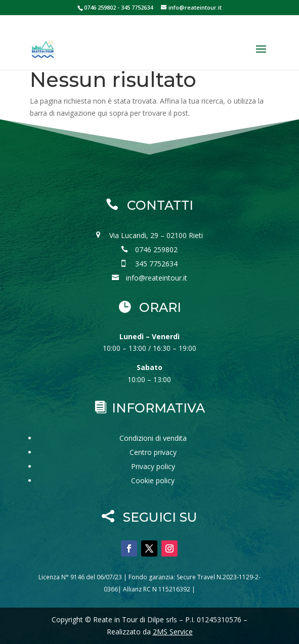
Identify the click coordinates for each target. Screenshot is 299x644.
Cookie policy (153, 480)
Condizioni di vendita (153, 438)
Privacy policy (153, 466)
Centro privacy (153, 452)
